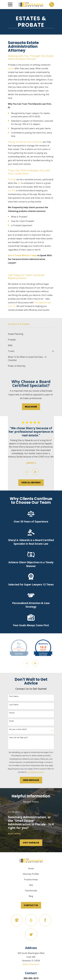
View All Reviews (31, 483)
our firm (12, 190)
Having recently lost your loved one (25, 142)
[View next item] (35, 472)
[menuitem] (31, 334)
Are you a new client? (18, 729)
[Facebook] (45, 920)
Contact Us (31, 905)
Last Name (14, 705)
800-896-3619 (31, 978)
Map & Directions (31, 964)
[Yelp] (31, 920)
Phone (12, 713)
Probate (12, 179)
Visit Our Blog (31, 843)
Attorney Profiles (31, 874)
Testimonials (31, 891)
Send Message (31, 780)
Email (11, 721)
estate (11, 68)
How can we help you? (18, 738)
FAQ (31, 885)
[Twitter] (31, 935)
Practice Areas (31, 880)
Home (31, 868)
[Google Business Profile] (17, 920)
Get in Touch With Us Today (22, 255)
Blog (31, 896)
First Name (14, 697)
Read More (31, 407)
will (19, 183)
